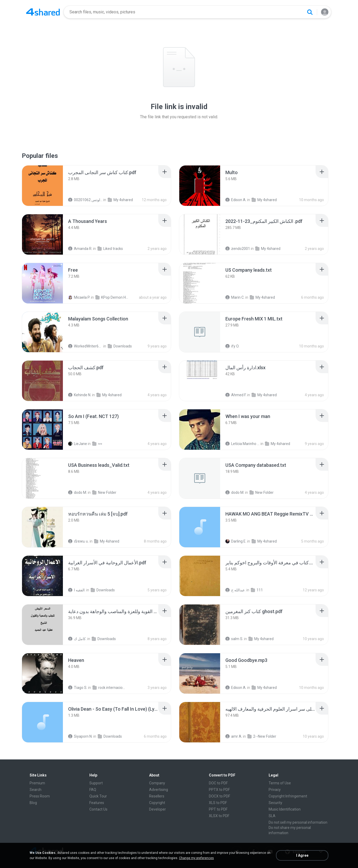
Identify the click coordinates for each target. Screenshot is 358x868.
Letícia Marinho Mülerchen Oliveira (243, 444)
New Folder (104, 492)
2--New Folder (262, 736)
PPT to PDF (218, 809)
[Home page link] (43, 12)
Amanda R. (80, 249)
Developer (158, 809)
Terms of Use (280, 783)
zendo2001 (238, 249)
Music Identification (285, 809)
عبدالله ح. (235, 590)
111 (257, 590)
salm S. (234, 639)
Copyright (157, 803)
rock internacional (110, 688)
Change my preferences (196, 858)
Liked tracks (110, 249)
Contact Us (98, 809)
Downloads (120, 346)
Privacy (275, 790)
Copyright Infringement (288, 796)
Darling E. (236, 541)
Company (157, 783)
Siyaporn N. (80, 736)
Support (96, 783)
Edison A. (236, 200)
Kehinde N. (80, 395)
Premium (37, 783)
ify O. (232, 346)
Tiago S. (78, 688)
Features (97, 803)
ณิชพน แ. (78, 541)
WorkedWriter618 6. (85, 346)
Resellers (157, 796)
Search (36, 790)
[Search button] (310, 12)
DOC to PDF (218, 783)
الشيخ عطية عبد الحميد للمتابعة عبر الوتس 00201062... (85, 200)
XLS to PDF (218, 803)
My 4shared (120, 200)
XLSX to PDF (219, 816)
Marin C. (235, 297)
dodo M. (78, 492)
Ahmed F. (236, 395)
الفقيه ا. (77, 590)
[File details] (42, 186)
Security (275, 803)
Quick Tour (98, 796)
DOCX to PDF (219, 796)
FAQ (93, 790)
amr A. (234, 736)
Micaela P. (79, 297)
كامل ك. (77, 639)
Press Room (40, 796)
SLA (272, 816)
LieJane (78, 444)
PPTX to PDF (219, 790)
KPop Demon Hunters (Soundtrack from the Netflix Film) (113, 297)
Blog (33, 803)
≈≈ (97, 444)
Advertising (159, 790)
